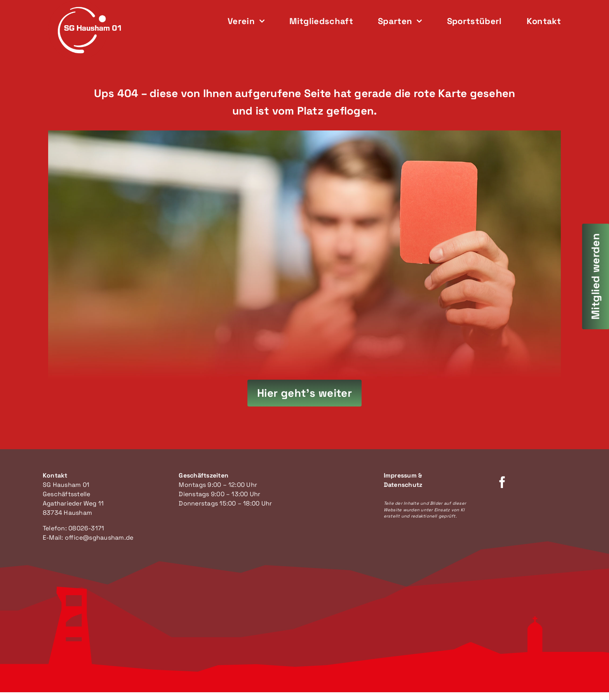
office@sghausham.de (99, 538)
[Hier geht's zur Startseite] (305, 393)
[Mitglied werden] (595, 276)
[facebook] (502, 482)
